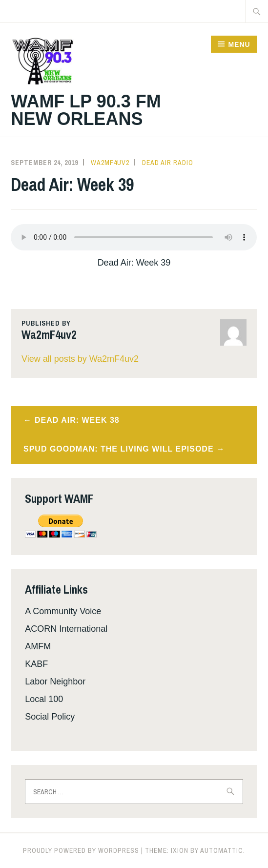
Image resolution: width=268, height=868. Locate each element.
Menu (239, 44)
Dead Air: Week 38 (77, 420)
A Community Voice (63, 611)
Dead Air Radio (168, 163)
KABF (36, 664)
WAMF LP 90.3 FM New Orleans (86, 110)
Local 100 (44, 699)
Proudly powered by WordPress (81, 850)
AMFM (38, 646)
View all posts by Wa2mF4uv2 (80, 359)
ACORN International (66, 629)
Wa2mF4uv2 (110, 163)
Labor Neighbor (55, 682)
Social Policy (50, 717)
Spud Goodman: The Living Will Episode (119, 449)
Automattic (222, 850)
